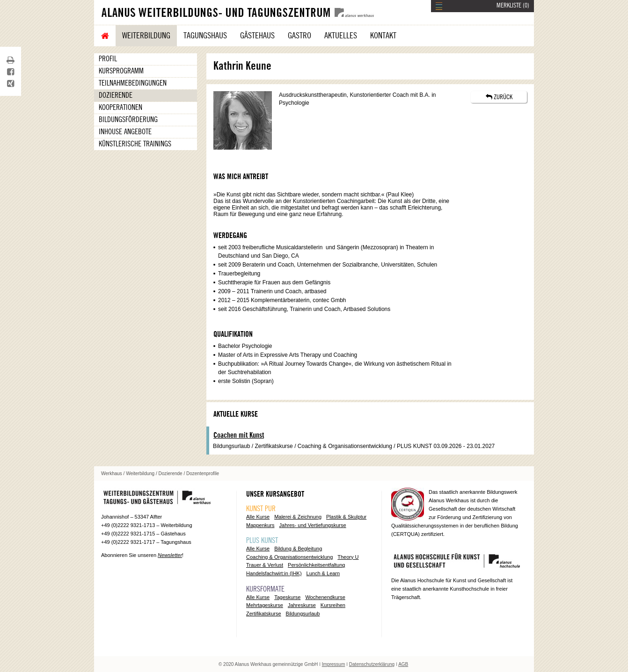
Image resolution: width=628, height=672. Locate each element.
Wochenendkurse (325, 597)
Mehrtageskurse (265, 605)
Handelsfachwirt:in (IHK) (274, 573)
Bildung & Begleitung (298, 549)
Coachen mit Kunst (239, 435)
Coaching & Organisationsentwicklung (289, 557)
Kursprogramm (121, 71)
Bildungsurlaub (303, 614)
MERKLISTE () (513, 6)
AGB (403, 664)
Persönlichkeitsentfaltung (316, 565)
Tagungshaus (205, 36)
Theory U (348, 557)
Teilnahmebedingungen (133, 83)
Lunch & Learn (323, 573)
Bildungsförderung (128, 120)
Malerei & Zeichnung (298, 517)
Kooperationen (120, 108)
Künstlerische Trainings (135, 144)
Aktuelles (341, 36)
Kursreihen (333, 605)
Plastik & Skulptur (346, 517)
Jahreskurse (302, 605)
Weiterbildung (146, 36)
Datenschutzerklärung (372, 664)
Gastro (299, 36)
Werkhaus (112, 473)
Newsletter (170, 555)
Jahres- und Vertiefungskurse (313, 525)
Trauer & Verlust (265, 565)
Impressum (333, 664)
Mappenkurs (260, 525)
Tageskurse (287, 597)
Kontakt (383, 36)
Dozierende (116, 95)
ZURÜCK (499, 97)
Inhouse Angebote (125, 132)
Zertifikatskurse (264, 614)
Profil (108, 59)
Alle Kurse (258, 517)
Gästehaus (257, 36)
